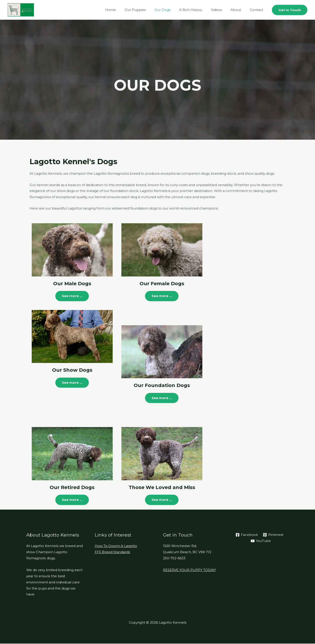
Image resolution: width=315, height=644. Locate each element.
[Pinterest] (273, 535)
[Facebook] (247, 535)
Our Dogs (172, 10)
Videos (222, 10)
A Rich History (198, 10)
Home (125, 10)
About (239, 10)
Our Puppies (147, 10)
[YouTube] (261, 541)
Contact (258, 10)
